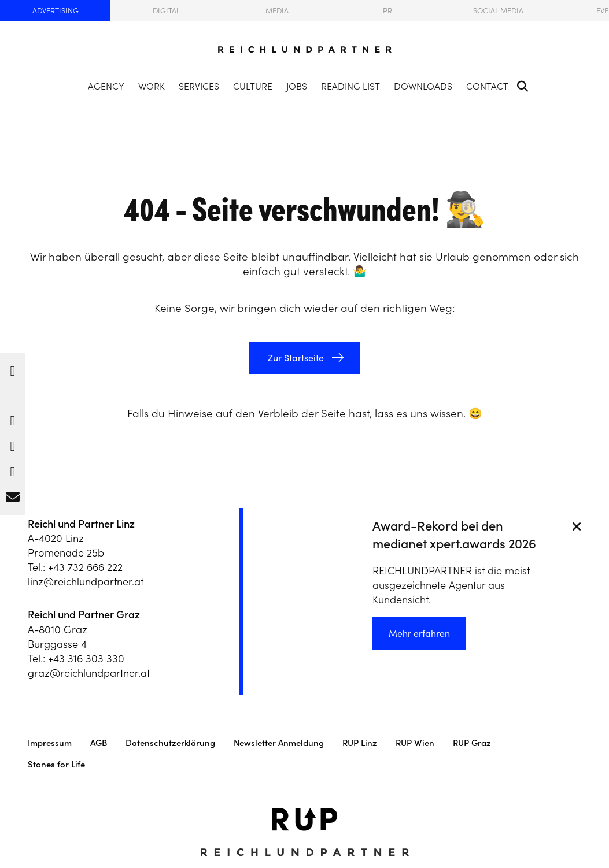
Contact (487, 86)
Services (199, 86)
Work (152, 86)
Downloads (423, 86)
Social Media (498, 11)
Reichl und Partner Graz (84, 615)
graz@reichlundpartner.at (89, 673)
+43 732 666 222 (85, 567)
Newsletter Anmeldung (279, 743)
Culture (253, 86)
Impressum (50, 743)
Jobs (297, 86)
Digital (166, 11)
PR (387, 11)
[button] (13, 368)
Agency (106, 86)
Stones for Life (56, 764)
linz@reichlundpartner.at (86, 582)
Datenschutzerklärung (170, 743)
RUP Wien (415, 743)
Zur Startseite (295, 358)
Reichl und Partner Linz (81, 524)
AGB (99, 743)
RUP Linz (360, 743)
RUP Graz (472, 743)
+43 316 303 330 (86, 659)
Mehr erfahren (419, 633)
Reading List (350, 86)
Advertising (56, 11)
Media (277, 11)
